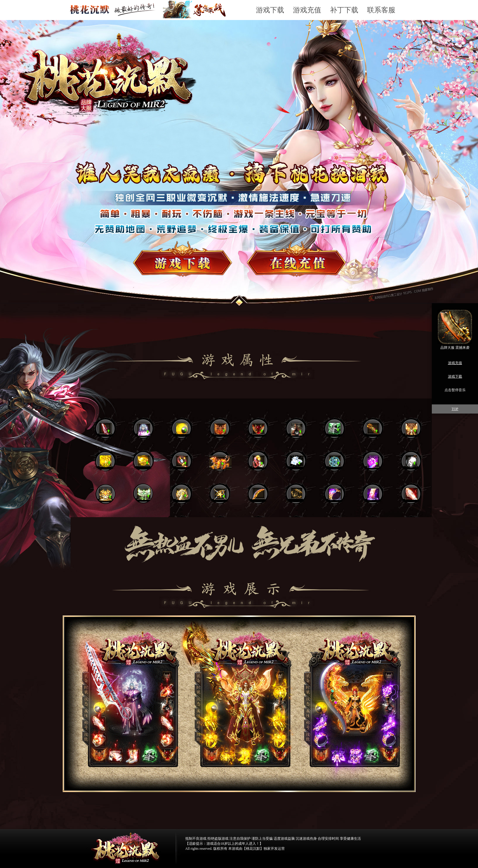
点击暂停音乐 (455, 390)
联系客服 (381, 10)
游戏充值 (307, 10)
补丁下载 (344, 10)
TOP (455, 409)
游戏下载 (270, 10)
